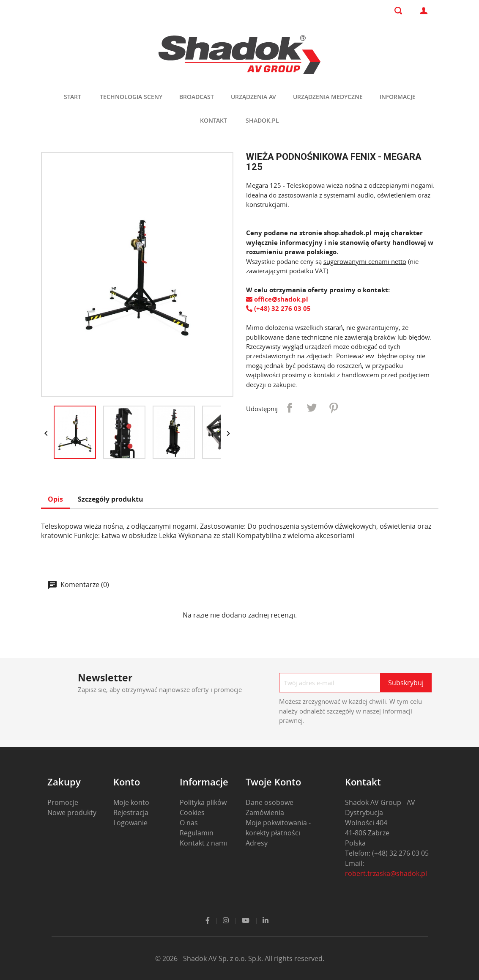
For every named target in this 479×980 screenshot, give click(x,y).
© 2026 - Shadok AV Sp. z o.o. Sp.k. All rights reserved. (240, 958)
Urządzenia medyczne (328, 97)
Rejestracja (131, 813)
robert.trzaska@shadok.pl (386, 873)
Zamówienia (265, 813)
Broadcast (197, 97)
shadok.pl (262, 120)
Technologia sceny (131, 97)
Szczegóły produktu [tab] (111, 499)
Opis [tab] (55, 499)
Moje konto (131, 802)
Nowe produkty (72, 813)
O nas (189, 823)
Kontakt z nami (203, 843)
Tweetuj (312, 408)
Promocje (63, 802)
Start (73, 97)
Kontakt (213, 120)
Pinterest (334, 408)
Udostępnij (290, 408)
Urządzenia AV (253, 97)
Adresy (257, 843)
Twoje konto (273, 782)
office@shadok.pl (277, 299)
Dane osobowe (270, 802)
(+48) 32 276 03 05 (278, 308)
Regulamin (197, 833)
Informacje (398, 97)
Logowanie (130, 823)
